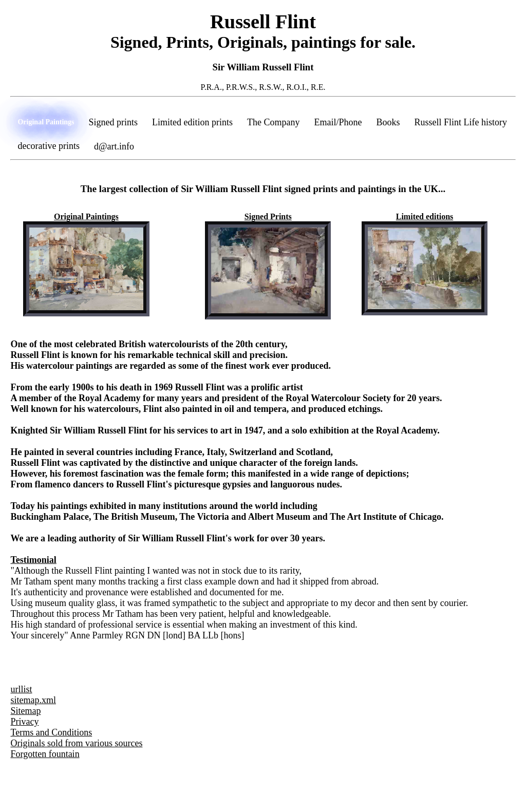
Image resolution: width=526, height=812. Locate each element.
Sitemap (25, 711)
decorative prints (48, 146)
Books (388, 122)
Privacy (24, 722)
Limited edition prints (192, 122)
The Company (273, 122)
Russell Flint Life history (461, 122)
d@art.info (114, 146)
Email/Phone (338, 122)
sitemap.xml (33, 700)
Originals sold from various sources (76, 743)
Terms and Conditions (51, 732)
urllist (21, 689)
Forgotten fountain (45, 754)
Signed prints (114, 122)
